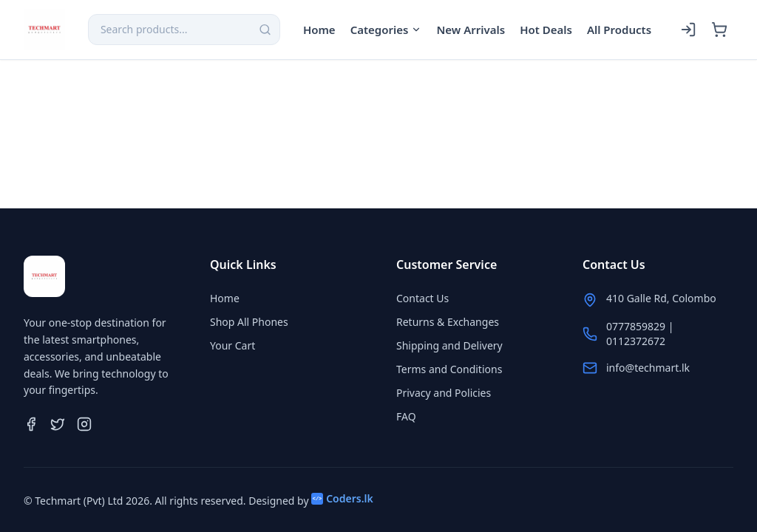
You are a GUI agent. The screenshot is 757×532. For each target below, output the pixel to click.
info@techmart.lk (648, 368)
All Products (619, 30)
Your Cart (232, 345)
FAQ (406, 416)
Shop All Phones (249, 322)
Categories (386, 30)
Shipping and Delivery (449, 345)
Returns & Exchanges (448, 322)
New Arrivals (471, 30)
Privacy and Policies (444, 393)
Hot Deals (546, 30)
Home (319, 30)
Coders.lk (342, 498)
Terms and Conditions (449, 369)
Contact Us (422, 298)
